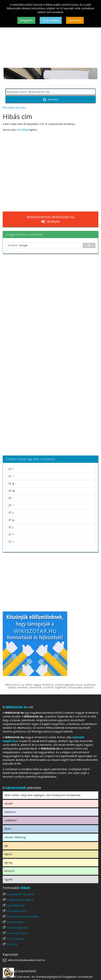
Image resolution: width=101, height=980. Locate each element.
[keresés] (43, 245)
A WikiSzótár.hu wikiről (20, 900)
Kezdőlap (23, 130)
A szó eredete (15, 939)
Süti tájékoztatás (17, 911)
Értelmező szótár (17, 933)
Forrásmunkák (15, 922)
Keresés (51, 99)
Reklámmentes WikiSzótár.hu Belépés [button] (51, 219)
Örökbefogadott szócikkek (22, 916)
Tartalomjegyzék (17, 927)
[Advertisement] (50, 41)
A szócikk (12, 944)
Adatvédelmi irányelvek (20, 894)
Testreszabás (51, 20)
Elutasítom (75, 20)
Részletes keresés (14, 107)
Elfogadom (26, 20)
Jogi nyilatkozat (15, 905)
